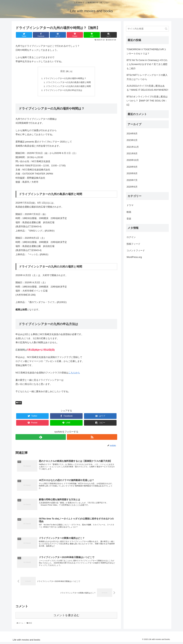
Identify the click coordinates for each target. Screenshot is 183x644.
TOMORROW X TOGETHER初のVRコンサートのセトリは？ (146, 51)
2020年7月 (132, 180)
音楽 (129, 219)
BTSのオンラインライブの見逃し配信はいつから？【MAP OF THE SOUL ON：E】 (147, 101)
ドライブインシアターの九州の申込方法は (63, 91)
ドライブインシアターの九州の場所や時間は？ (65, 79)
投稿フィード (133, 244)
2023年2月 (132, 140)
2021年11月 (133, 147)
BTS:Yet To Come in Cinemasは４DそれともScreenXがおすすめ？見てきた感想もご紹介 (147, 64)
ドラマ (130, 205)
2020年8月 (132, 173)
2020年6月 (132, 187)
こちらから (74, 374)
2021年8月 (132, 154)
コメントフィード (136, 251)
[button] (166, 29)
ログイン (131, 237)
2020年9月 (132, 167)
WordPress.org (134, 257)
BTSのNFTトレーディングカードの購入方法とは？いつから (147, 77)
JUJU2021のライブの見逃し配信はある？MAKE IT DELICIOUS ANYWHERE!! (147, 88)
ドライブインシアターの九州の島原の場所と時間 (68, 83)
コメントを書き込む (66, 617)
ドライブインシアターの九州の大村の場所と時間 (68, 87)
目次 (63, 71)
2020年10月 (133, 160)
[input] (147, 29)
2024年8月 (132, 134)
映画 (19, 404)
